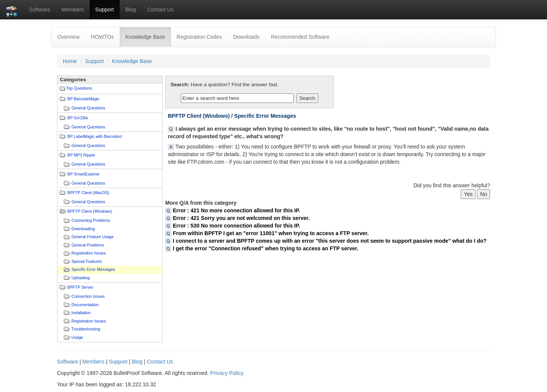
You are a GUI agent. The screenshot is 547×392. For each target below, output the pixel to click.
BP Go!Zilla (77, 118)
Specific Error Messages (93, 269)
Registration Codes (199, 37)
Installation (81, 313)
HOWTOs (102, 37)
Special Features (87, 261)
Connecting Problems (91, 220)
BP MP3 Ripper (81, 155)
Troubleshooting (86, 329)
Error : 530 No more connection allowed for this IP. (236, 226)
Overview (68, 37)
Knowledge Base (148, 36)
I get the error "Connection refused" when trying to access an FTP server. (266, 248)
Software (40, 9)
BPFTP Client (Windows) (90, 211)
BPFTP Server (80, 287)
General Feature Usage (92, 237)
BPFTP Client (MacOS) (88, 193)
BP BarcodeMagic (83, 99)
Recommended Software (300, 37)
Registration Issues (89, 253)
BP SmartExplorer (83, 174)
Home (70, 61)
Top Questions (79, 88)
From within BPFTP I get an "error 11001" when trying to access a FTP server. (271, 233)
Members (73, 9)
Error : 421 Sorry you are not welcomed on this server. (241, 218)
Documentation (85, 305)
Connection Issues (88, 296)
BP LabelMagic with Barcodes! (95, 136)
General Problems (88, 245)
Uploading (81, 278)
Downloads (246, 37)
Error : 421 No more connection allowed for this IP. (236, 210)
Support (105, 9)
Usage (77, 337)
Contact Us (160, 9)
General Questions (88, 108)
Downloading (83, 229)
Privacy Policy (226, 373)
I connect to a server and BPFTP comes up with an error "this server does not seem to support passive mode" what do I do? (330, 241)
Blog (131, 9)
